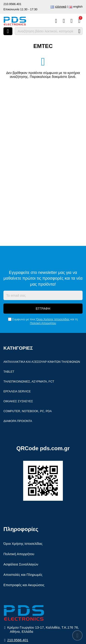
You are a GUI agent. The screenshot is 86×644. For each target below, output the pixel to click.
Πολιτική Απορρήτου (43, 323)
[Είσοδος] (71, 21)
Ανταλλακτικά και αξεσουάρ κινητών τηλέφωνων (42, 362)
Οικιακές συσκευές (18, 401)
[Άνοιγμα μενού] (8, 31)
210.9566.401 (12, 4)
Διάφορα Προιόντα (18, 421)
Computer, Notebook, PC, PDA (28, 411)
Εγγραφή (43, 309)
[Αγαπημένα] (64, 21)
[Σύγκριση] (56, 21)
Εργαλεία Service (17, 391)
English (78, 7)
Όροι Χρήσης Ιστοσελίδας (53, 319)
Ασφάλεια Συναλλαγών (21, 564)
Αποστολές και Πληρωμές (23, 575)
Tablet (9, 372)
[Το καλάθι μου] (79, 21)
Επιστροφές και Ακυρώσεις (24, 585)
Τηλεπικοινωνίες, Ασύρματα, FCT (29, 381)
